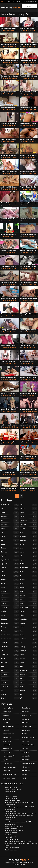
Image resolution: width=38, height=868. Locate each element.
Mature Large (26, 708)
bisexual (31, 379)
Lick (28, 556)
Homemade (28, 521)
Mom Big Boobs (8, 708)
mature (17, 30)
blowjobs (11, 30)
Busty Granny (7, 752)
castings (17, 379)
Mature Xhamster (10, 792)
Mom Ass (25, 734)
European (10, 663)
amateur (6, 78)
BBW (10, 540)
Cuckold (10, 631)
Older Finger (26, 760)
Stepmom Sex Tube (28, 745)
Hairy (28, 505)
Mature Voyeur (8, 712)
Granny (10, 698)
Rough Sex (28, 619)
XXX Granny (26, 719)
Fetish (10, 679)
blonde (5, 30)
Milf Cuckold (25, 723)
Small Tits (28, 639)
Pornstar (28, 596)
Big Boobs (10, 552)
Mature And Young (11, 787)
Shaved (28, 631)
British (10, 596)
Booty (10, 588)
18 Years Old (10, 505)
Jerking (28, 544)
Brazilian (10, 592)
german (17, 237)
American (10, 517)
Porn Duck (25, 749)
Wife (28, 698)
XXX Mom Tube (8, 749)
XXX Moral (6, 715)
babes (28, 253)
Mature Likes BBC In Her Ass (14, 826)
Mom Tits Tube (8, 745)
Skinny (28, 635)
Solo (28, 643)
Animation (10, 524)
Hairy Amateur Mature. (12, 848)
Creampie (10, 627)
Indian (28, 532)
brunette (17, 427)
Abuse (23, 864)
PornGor (24, 774)
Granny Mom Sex (9, 734)
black (24, 46)
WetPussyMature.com (27, 862)
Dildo (10, 651)
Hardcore (28, 513)
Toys (28, 682)
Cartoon (10, 603)
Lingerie (28, 560)
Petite (28, 592)
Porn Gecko (25, 741)
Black (10, 572)
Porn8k (24, 778)
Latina (28, 548)
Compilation (10, 623)
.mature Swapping (11, 811)
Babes (10, 536)
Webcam (28, 690)
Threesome (28, 671)
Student (28, 655)
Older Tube (7, 719)
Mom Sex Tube (26, 715)
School (28, 627)
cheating (15, 62)
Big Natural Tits (10, 560)
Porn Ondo (6, 771)
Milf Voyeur (25, 712)
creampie (17, 110)
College (10, 615)
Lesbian (28, 552)
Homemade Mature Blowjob (14, 831)
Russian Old (25, 752)
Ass (10, 532)
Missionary (28, 580)
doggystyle (18, 443)
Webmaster (16, 864)
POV (28, 600)
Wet (28, 694)
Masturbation (28, 568)
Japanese (28, 540)
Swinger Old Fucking (10, 774)
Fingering (10, 682)
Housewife (28, 524)
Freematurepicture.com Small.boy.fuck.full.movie (20, 813)
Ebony (10, 659)
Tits (28, 679)
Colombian (10, 619)
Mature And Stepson (12, 796)
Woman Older (26, 730)
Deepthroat (10, 647)
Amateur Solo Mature (12, 828)
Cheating (10, 607)
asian (24, 348)
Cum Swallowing (10, 639)
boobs (16, 253)
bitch (24, 332)
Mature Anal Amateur (12, 833)
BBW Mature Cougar (12, 839)
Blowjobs (10, 580)
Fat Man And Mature (12, 798)
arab (11, 475)
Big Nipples (10, 564)
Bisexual (10, 568)
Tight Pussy (28, 675)
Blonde (10, 576)
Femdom (10, 675)
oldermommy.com (31, 2)
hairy (16, 459)
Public (28, 603)
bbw (5, 157)
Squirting (28, 647)
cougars (17, 46)
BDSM (10, 544)
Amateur (10, 513)
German (10, 694)
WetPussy (11, 7)
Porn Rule (6, 730)
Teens (28, 667)
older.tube (22, 2)
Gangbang (10, 686)
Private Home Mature (28, 763)
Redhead (28, 611)
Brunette (10, 600)
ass (33, 141)
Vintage (28, 686)
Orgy (28, 584)
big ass (25, 94)
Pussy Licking (28, 607)
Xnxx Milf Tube (26, 726)
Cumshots (10, 643)
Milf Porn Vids (26, 771)
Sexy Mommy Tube (9, 778)
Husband (28, 528)
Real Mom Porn (26, 756)
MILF (28, 576)
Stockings (28, 651)
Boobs (10, 584)
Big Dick (10, 556)
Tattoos (28, 663)
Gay (10, 690)
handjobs (31, 157)
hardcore (17, 94)
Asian (10, 528)
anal (30, 141)
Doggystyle (10, 655)
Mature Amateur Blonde (13, 800)
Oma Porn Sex (8, 763)
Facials (10, 667)
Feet (10, 671)
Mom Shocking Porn (9, 756)
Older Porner (26, 767)
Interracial (28, 536)
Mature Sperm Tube (9, 767)
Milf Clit (5, 723)
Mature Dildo (7, 741)
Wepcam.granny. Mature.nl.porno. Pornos (18, 841)
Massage (28, 564)
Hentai (28, 517)
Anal (10, 521)
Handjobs (28, 509)
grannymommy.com (12, 2)
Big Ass (10, 548)
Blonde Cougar (10, 835)
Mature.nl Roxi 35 (11, 837)
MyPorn (5, 760)
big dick (25, 126)
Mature (28, 572)
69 (4, 411)
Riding (28, 615)
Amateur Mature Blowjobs (13, 790)
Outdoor (28, 588)
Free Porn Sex (8, 738)
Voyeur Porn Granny (28, 738)
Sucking (28, 659)
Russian (28, 623)
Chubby (10, 611)
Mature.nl (8, 820)
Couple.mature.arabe (12, 850)
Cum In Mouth (10, 635)
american (6, 348)
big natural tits (27, 30)
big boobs (26, 62)
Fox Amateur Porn (9, 726)
